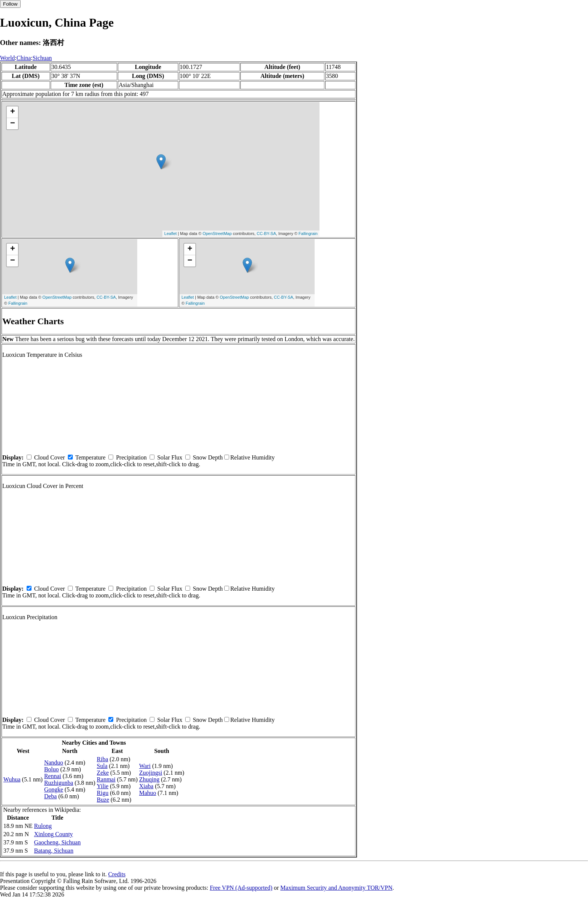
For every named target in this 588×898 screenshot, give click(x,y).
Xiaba (146, 786)
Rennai (53, 776)
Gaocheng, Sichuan (57, 842)
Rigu (103, 793)
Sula (102, 766)
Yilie (103, 786)
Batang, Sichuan (54, 851)
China (24, 58)
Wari (145, 766)
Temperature (91, 457)
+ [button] (13, 112)
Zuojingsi (151, 773)
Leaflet (170, 233)
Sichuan (42, 58)
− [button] (13, 124)
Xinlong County (54, 834)
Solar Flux (170, 457)
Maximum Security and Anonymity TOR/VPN (337, 888)
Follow (10, 4)
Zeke (103, 773)
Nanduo (54, 763)
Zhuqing (149, 779)
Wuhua (12, 779)
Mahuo (148, 793)
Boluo (52, 769)
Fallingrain (308, 233)
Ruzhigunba (59, 783)
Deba (51, 796)
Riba (102, 759)
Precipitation (131, 457)
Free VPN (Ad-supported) (241, 888)
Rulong (43, 826)
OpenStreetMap (217, 233)
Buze (103, 800)
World (7, 58)
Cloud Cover (49, 457)
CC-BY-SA (266, 233)
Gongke (54, 789)
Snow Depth (208, 457)
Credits (117, 874)
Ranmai (106, 779)
